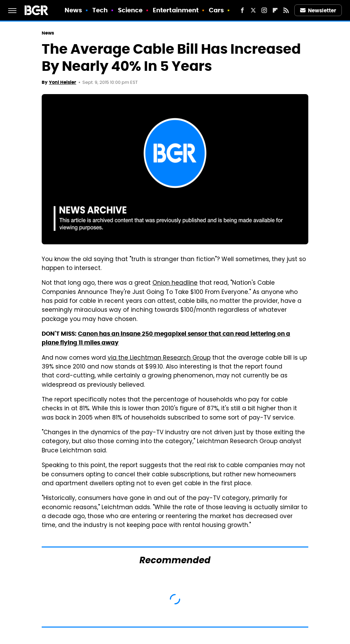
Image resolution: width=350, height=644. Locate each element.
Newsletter (318, 10)
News (73, 10)
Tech (100, 10)
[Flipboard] (275, 10)
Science (130, 10)
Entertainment (176, 10)
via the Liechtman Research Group (159, 358)
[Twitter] (253, 10)
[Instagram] (264, 10)
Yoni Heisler (63, 82)
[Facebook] (242, 10)
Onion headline (175, 283)
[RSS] (286, 10)
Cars (216, 10)
